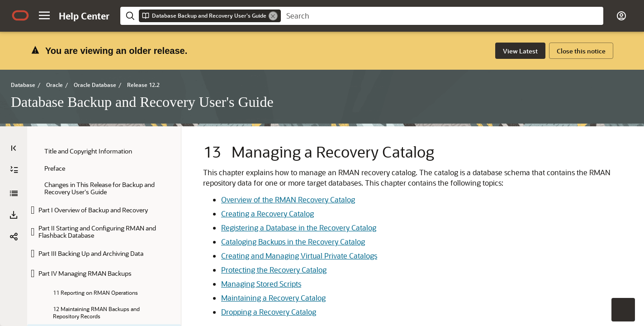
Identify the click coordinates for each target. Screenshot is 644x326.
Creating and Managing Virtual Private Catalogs (299, 228)
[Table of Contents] (14, 110)
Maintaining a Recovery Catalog (273, 270)
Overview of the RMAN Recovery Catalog (288, 172)
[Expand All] (14, 132)
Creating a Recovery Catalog (268, 186)
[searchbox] (442, 16)
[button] (44, 15)
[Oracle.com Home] (20, 15)
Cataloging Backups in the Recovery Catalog (293, 214)
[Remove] (273, 16)
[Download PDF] (14, 177)
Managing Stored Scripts (261, 256)
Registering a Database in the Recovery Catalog (299, 200)
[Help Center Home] (84, 16)
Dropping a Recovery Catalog (269, 284)
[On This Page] (630, 110)
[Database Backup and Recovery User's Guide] (14, 155)
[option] (579, 126)
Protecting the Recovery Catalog (274, 242)
